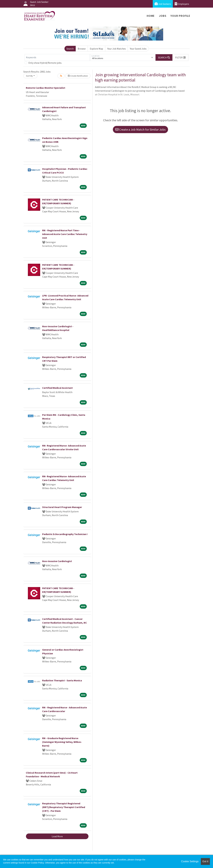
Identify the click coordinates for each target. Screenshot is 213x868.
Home (151, 16)
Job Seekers (163, 4)
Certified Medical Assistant (57, 388)
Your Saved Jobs (138, 49)
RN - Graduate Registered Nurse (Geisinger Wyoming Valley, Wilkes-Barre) (62, 742)
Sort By (29, 76)
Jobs (163, 16)
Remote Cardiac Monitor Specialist (46, 88)
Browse (82, 49)
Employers (182, 4)
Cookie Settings (190, 861)
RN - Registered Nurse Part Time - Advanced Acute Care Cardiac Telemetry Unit (65, 234)
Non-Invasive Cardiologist (57, 561)
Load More (57, 836)
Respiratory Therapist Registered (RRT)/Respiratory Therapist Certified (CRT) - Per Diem (64, 807)
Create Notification (78, 76)
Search (70, 49)
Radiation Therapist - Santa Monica (62, 680)
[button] (180, 57)
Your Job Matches (117, 49)
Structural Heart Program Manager (62, 507)
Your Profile (180, 16)
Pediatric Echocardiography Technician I (65, 534)
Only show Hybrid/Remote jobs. (45, 63)
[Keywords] (57, 57)
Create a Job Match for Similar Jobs (140, 129)
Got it (205, 861)
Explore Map (96, 49)
